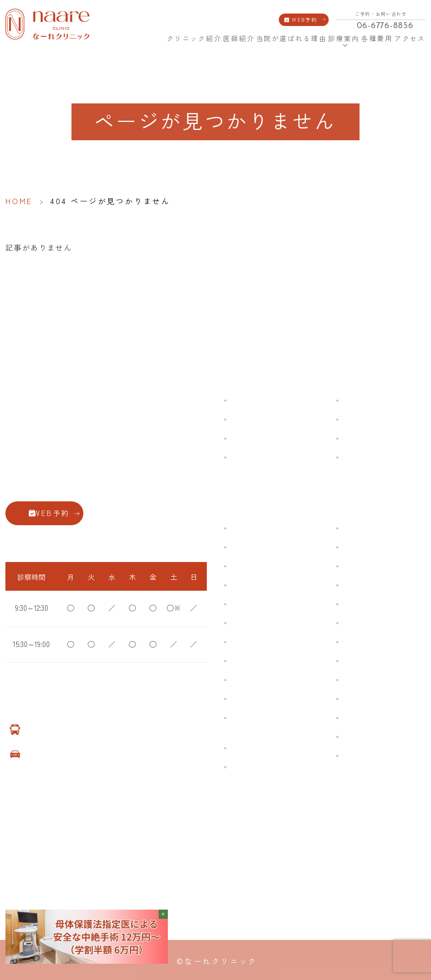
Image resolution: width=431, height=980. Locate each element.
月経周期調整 (250, 585)
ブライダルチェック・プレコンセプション (263, 723)
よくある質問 (362, 400)
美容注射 (356, 699)
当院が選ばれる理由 (291, 38)
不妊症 (352, 528)
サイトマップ (362, 457)
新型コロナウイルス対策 (378, 438)
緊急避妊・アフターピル (378, 623)
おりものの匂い (253, 623)
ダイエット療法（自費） (378, 756)
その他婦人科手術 (369, 680)
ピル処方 (356, 604)
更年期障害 (247, 661)
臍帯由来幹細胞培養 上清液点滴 (277, 748)
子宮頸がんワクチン (372, 566)
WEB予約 (305, 19)
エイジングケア (365, 585)
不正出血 (244, 528)
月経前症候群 (250, 604)
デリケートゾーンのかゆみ (270, 642)
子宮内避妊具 (362, 642)
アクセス (411, 38)
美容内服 (356, 718)
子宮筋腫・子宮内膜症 (263, 566)
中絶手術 (356, 661)
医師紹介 (239, 38)
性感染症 (244, 699)
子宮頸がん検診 (365, 737)
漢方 (349, 547)
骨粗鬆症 (244, 680)
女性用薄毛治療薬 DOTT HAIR (273, 767)
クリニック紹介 (195, 38)
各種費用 (377, 38)
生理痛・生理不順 (257, 547)
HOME (158, 38)
